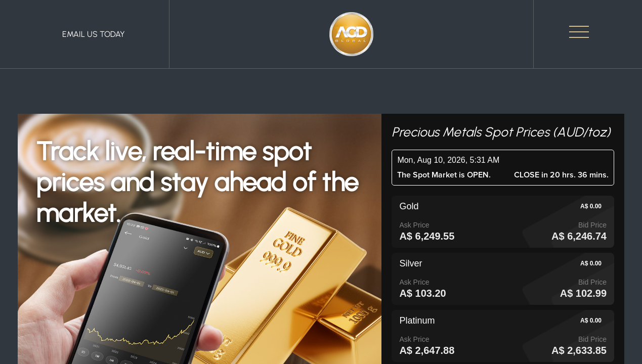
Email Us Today (94, 34)
